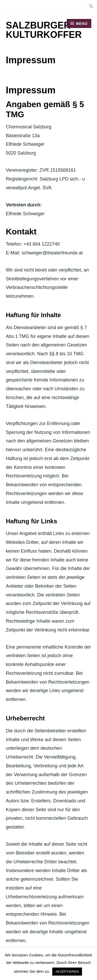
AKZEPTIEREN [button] (67, 972)
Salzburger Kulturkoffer (44, 30)
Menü (82, 24)
